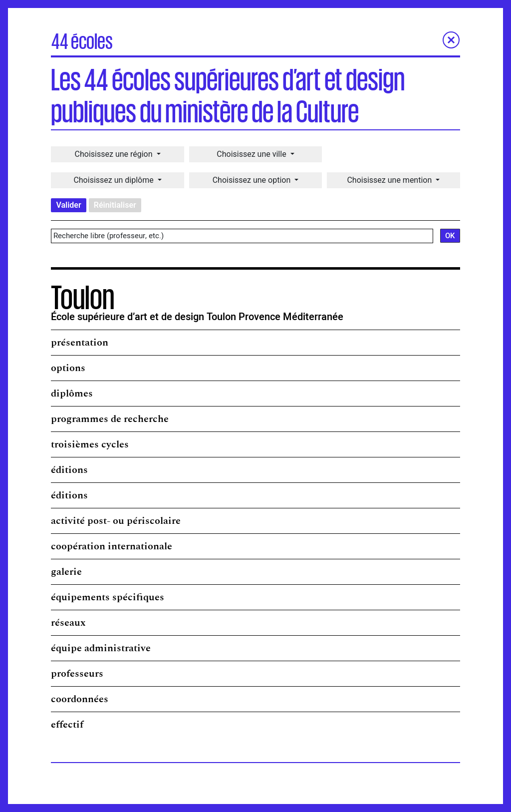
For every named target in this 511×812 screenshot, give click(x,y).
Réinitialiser (115, 205)
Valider (68, 205)
